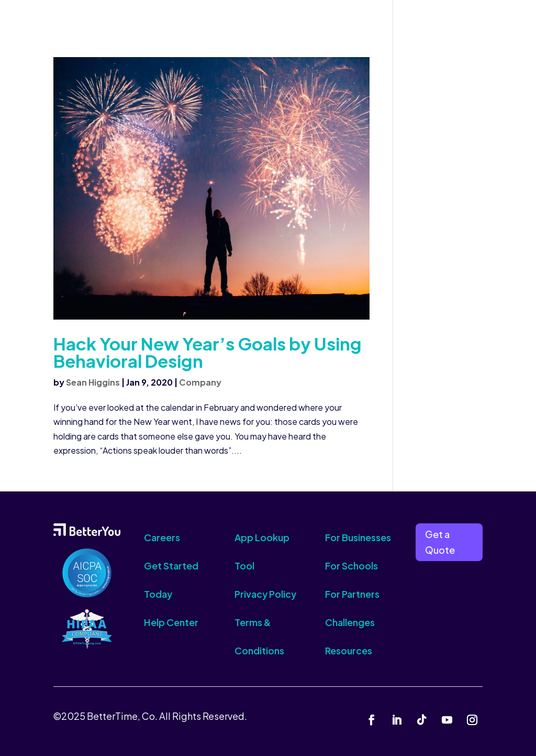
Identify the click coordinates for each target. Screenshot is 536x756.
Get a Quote (440, 542)
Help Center (171, 622)
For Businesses (358, 537)
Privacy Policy (265, 594)
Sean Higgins (93, 382)
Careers (162, 537)
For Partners (352, 594)
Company (200, 382)
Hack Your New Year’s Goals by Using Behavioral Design (208, 352)
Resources (349, 650)
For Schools (351, 566)
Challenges (350, 622)
